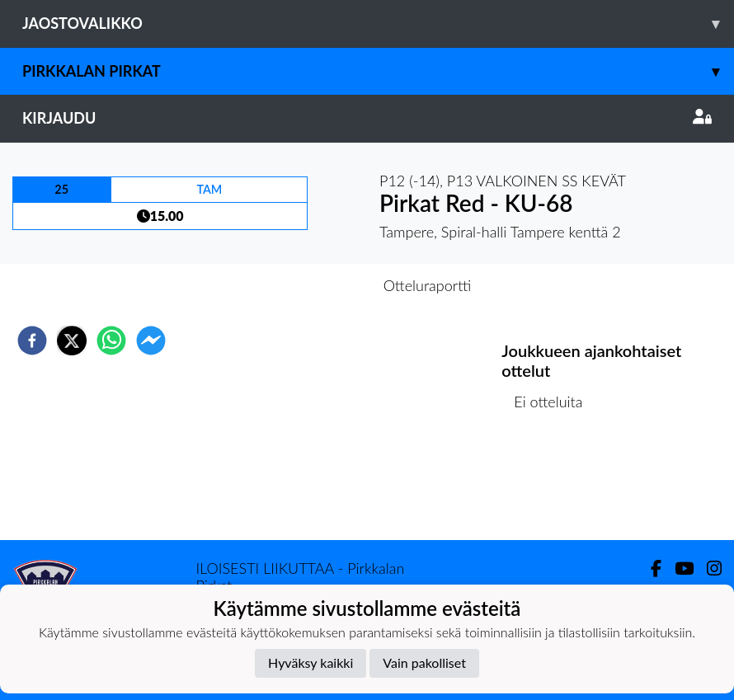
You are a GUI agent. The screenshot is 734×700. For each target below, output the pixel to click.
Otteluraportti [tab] (428, 285)
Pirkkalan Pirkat (378, 71)
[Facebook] (649, 568)
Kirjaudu (367, 118)
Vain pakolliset (424, 662)
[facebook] (32, 341)
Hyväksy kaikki (311, 662)
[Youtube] (678, 568)
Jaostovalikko (378, 23)
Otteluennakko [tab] (310, 285)
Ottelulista (555, 484)
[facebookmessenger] (151, 341)
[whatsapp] (111, 341)
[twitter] (72, 341)
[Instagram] (708, 568)
